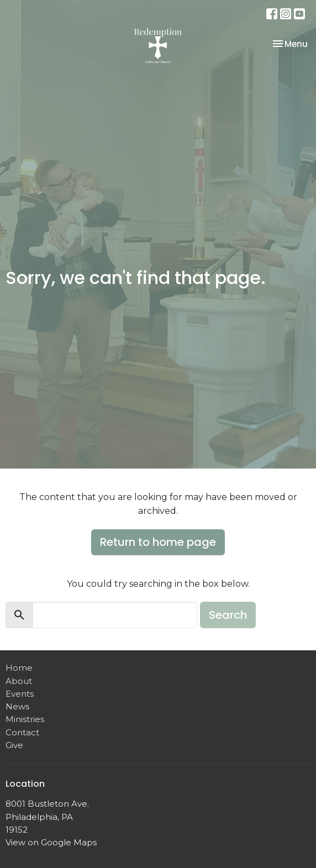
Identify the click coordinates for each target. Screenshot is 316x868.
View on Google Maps (51, 842)
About (19, 681)
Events (20, 694)
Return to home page (158, 542)
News (17, 706)
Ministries (25, 719)
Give (14, 745)
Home (19, 668)
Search (228, 615)
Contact (22, 732)
